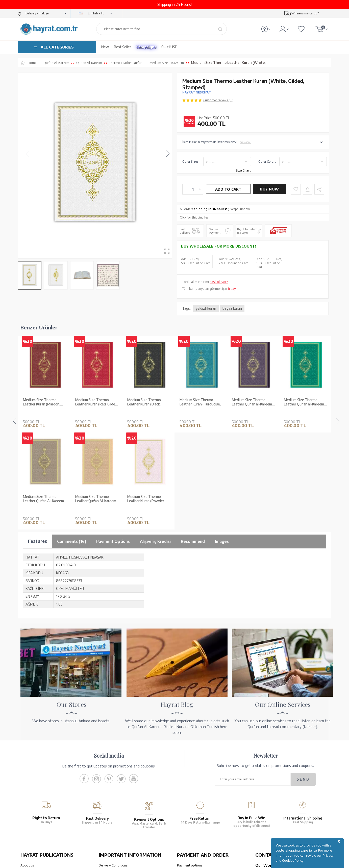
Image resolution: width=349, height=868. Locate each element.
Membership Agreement (117, 780)
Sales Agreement (111, 774)
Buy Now (269, 189)
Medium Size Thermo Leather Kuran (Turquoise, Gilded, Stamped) (148, 402)
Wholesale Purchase (35, 774)
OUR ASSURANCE (123, 824)
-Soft (174, 862)
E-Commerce (189, 862)
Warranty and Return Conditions (123, 767)
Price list (27, 800)
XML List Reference (35, 780)
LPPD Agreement (111, 793)
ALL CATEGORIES (57, 47)
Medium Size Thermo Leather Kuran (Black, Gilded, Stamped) (92, 402)
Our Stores (28, 767)
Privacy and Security (114, 787)
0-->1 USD (169, 47)
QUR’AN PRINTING (44, 824)
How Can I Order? (190, 804)
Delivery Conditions (113, 761)
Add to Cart (228, 189)
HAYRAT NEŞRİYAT (197, 92)
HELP (189, 824)
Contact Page (265, 804)
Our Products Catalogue (38, 793)
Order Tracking (188, 791)
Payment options (190, 761)
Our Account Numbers (193, 767)
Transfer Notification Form (196, 774)
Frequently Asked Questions (120, 800)
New (105, 47)
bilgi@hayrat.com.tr (270, 797)
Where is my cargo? (305, 13)
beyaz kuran (232, 308)
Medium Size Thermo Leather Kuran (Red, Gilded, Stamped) (44, 402)
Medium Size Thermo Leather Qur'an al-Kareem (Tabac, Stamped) (304, 402)
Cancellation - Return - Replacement (203, 797)
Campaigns (146, 47)
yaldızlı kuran (206, 308)
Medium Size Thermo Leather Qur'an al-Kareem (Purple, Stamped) (200, 402)
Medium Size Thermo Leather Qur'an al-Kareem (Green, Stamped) (252, 402)
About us (27, 761)
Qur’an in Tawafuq (34, 787)
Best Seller (122, 47)
